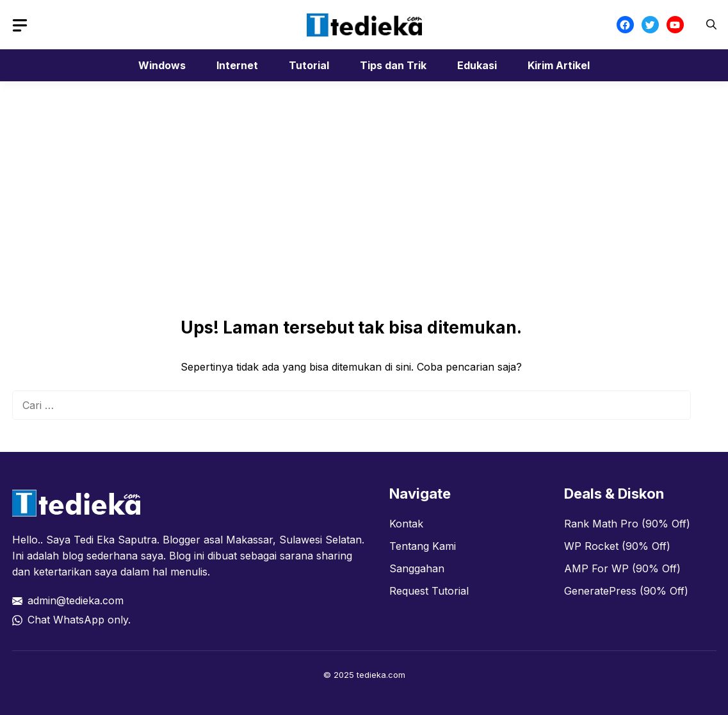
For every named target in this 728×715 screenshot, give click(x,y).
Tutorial (309, 65)
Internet (237, 65)
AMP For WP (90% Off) (622, 568)
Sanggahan (417, 568)
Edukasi (477, 65)
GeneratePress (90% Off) (626, 591)
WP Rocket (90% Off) (617, 546)
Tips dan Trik (393, 65)
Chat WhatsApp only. (79, 620)
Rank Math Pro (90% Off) (627, 524)
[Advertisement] (352, 222)
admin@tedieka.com (76, 600)
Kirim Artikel (559, 65)
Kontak (406, 524)
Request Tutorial (429, 591)
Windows (162, 65)
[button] (711, 25)
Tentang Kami (423, 546)
